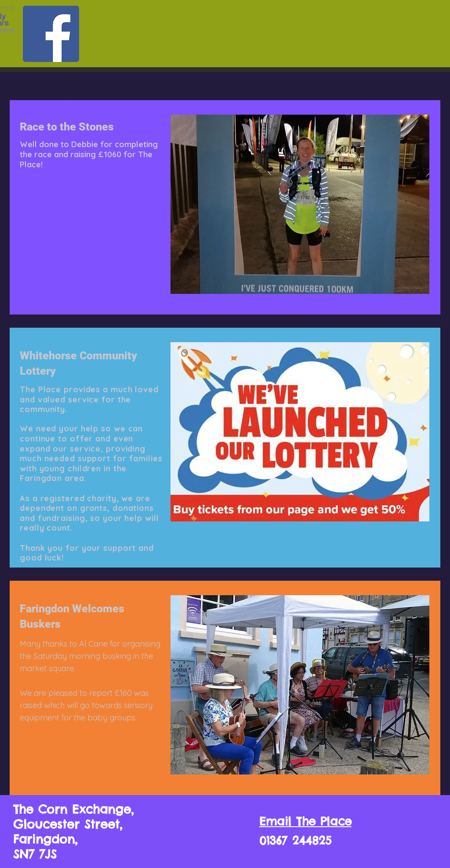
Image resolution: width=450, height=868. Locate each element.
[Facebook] (51, 34)
